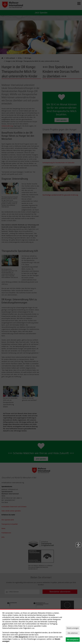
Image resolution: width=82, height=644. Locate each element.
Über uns (5, 638)
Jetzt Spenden (41, 13)
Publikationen (6, 533)
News (3, 528)
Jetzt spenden (62, 120)
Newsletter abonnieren (60, 592)
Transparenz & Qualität (10, 524)
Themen (23, 638)
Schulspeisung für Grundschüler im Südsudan (58, 163)
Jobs (3, 537)
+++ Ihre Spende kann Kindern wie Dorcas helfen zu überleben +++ (61, 72)
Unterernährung (7, 126)
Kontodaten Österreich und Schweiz (14, 507)
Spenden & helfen (34, 638)
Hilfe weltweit (14, 638)
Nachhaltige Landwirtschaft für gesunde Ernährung (60, 195)
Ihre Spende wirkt (8, 520)
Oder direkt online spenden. (11, 511)
